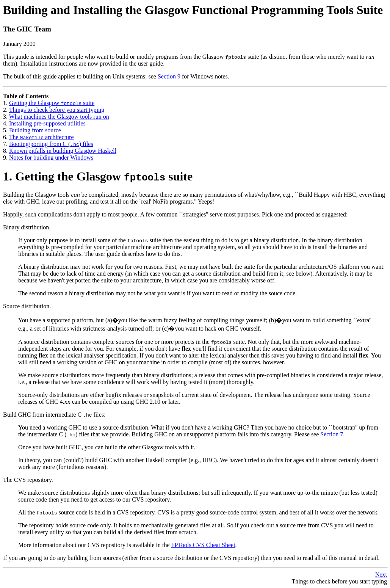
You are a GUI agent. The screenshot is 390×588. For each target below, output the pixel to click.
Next (381, 575)
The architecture (42, 137)
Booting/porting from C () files (51, 144)
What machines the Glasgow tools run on (59, 117)
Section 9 (169, 76)
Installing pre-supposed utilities (47, 123)
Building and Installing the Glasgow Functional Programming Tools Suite (193, 10)
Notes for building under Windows (51, 158)
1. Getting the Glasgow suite (98, 176)
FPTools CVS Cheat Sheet (203, 545)
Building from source (35, 130)
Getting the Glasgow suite (52, 103)
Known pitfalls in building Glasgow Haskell (63, 151)
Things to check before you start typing (57, 110)
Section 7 (332, 434)
